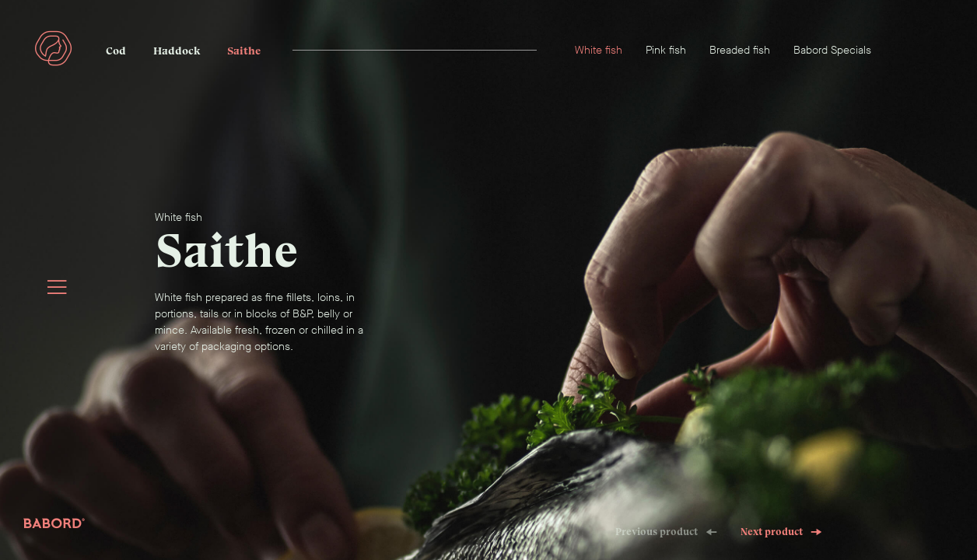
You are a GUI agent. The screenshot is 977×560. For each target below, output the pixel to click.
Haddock (177, 51)
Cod (116, 51)
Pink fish (666, 50)
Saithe (244, 51)
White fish (599, 50)
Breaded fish (740, 50)
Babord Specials (832, 50)
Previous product (666, 532)
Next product (781, 532)
